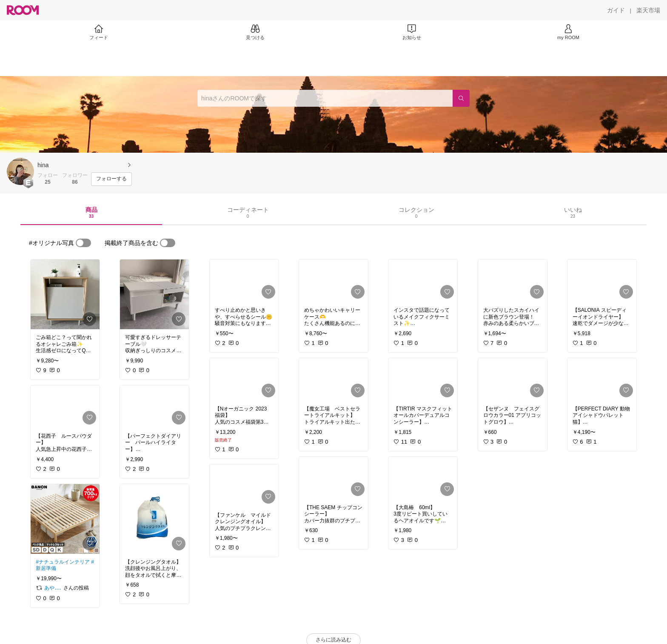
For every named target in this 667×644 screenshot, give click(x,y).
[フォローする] (111, 179)
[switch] (83, 243)
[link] (65, 294)
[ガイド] (616, 10)
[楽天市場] (648, 10)
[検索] (461, 98)
